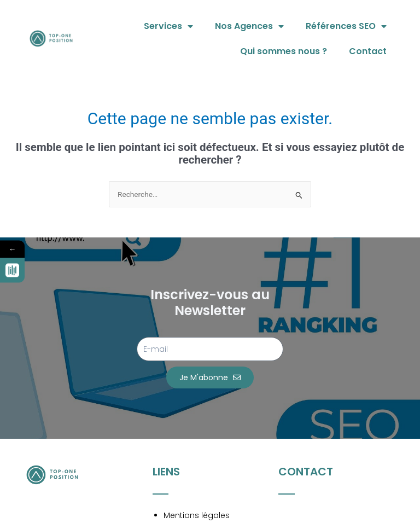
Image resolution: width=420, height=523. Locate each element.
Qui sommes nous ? (284, 51)
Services (168, 26)
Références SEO (346, 26)
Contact (368, 51)
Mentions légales (197, 515)
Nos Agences (249, 26)
